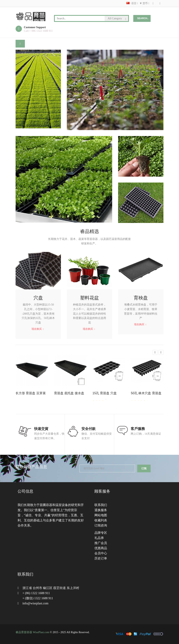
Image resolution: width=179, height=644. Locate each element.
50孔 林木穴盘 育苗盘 (146, 393)
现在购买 (38, 329)
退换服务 (101, 510)
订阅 (144, 468)
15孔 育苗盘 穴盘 (105, 393)
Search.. (143, 18)
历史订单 (101, 558)
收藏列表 (101, 520)
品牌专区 (101, 533)
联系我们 (101, 505)
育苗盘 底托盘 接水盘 (69, 393)
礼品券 (99, 538)
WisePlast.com (41, 632)
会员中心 (101, 553)
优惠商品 (101, 548)
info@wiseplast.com (35, 603)
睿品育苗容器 (24, 632)
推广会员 (101, 543)
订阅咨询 (101, 525)
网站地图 (101, 515)
